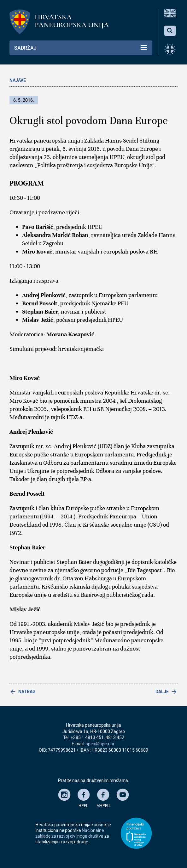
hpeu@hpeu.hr (100, 744)
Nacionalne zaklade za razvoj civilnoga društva (70, 833)
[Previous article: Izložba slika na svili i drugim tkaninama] (52, 692)
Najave (18, 80)
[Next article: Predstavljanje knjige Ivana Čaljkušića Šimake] (136, 692)
